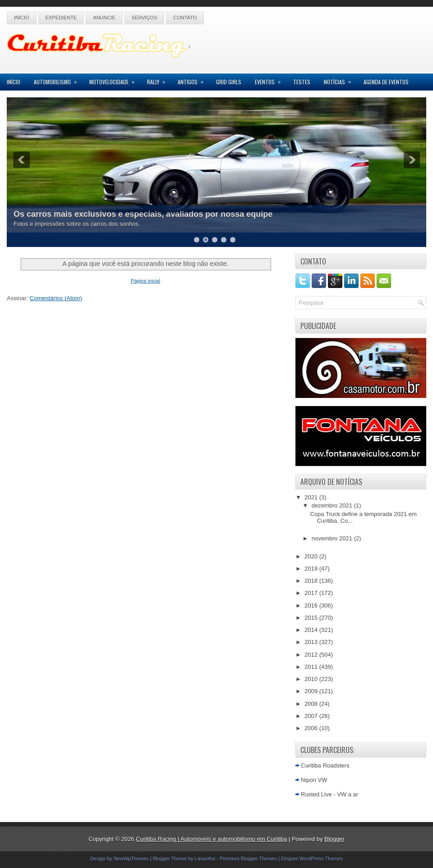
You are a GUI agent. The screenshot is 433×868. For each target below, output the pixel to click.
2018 (312, 581)
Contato (185, 18)
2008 (312, 704)
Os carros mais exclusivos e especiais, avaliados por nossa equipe (143, 214)
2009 (312, 691)
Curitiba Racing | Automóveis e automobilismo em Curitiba (211, 839)
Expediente (61, 18)
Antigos (193, 80)
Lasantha (205, 859)
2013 (312, 642)
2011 (312, 667)
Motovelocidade (115, 80)
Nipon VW (314, 780)
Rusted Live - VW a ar (329, 794)
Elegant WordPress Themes (312, 859)
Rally (159, 80)
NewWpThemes (131, 859)
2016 (312, 605)
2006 (312, 728)
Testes (302, 82)
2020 (312, 556)
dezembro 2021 (333, 505)
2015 (312, 618)
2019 (312, 569)
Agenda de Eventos (386, 82)
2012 (312, 655)
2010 (312, 679)
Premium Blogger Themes (249, 859)
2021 (312, 497)
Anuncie (104, 18)
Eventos (271, 80)
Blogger (334, 839)
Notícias (340, 80)
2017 (312, 593)
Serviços (145, 18)
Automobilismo (58, 80)
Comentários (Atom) (56, 298)
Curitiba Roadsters (325, 765)
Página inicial (145, 281)
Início (22, 18)
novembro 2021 (333, 538)
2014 (312, 630)
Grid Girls (229, 82)
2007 (312, 716)
